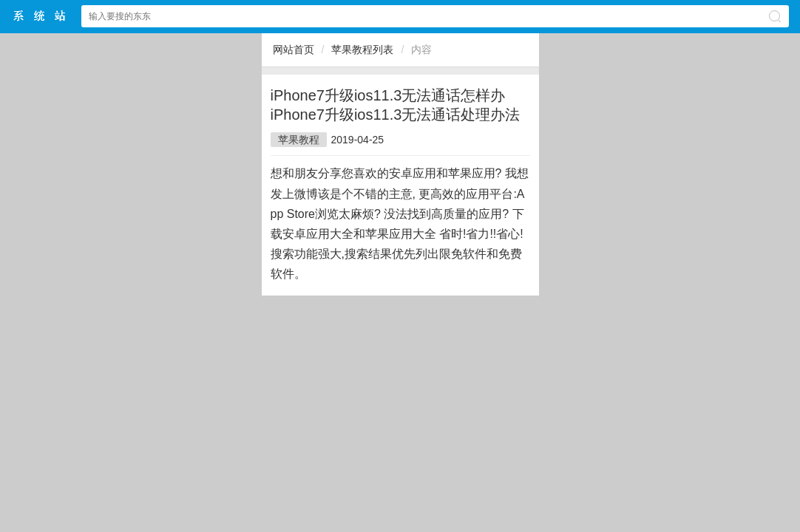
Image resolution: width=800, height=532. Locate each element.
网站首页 (294, 50)
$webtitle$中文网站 (40, 16)
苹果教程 (299, 140)
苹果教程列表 (362, 50)
